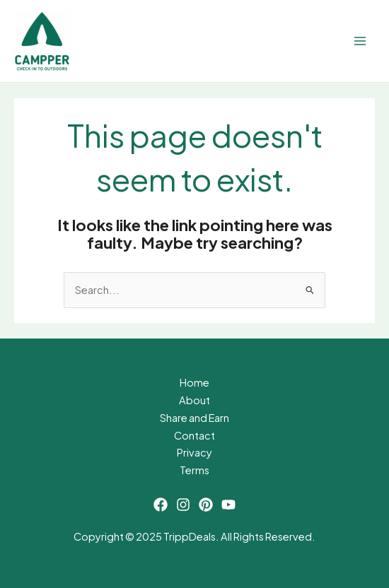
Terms (194, 470)
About (194, 400)
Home (194, 382)
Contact (194, 435)
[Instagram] (183, 505)
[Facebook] (161, 505)
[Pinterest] (206, 505)
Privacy (194, 452)
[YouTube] (228, 505)
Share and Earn (194, 418)
